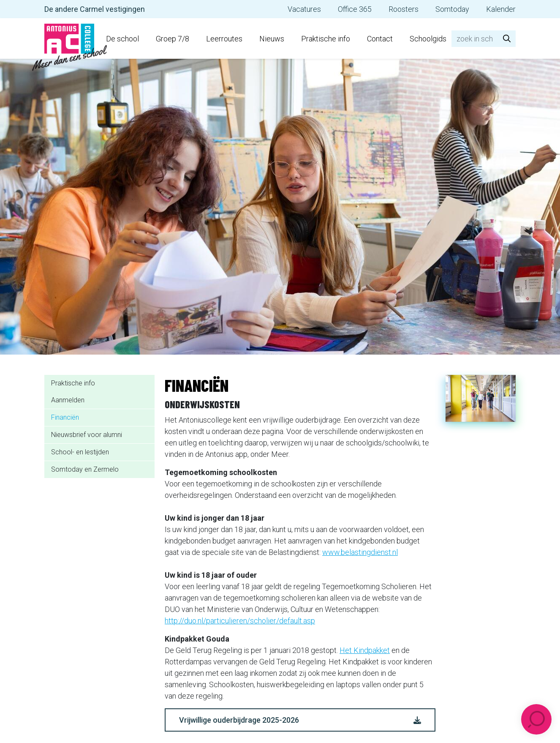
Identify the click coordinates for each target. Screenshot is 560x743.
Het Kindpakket (365, 650)
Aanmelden (68, 400)
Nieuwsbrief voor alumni (87, 435)
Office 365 (355, 9)
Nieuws (272, 39)
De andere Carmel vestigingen (95, 9)
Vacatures (304, 9)
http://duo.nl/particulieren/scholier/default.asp (240, 621)
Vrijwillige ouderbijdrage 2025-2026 (300, 720)
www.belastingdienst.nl (360, 552)
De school (122, 39)
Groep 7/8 (173, 39)
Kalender (501, 9)
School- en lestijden (80, 452)
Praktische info (326, 39)
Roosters (404, 9)
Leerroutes (224, 39)
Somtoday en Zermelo (85, 469)
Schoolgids (428, 39)
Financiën (65, 417)
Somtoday (452, 9)
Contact (380, 39)
